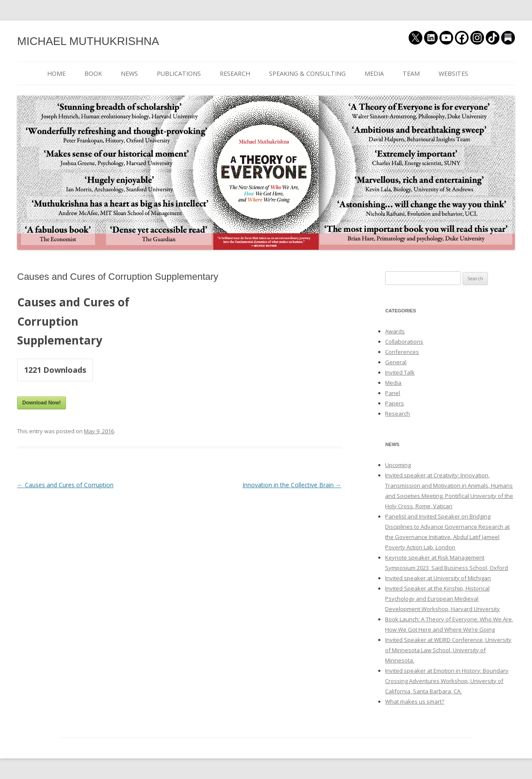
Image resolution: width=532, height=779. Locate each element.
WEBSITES (453, 73)
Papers (395, 403)
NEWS (129, 73)
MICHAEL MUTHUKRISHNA (88, 41)
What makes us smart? (415, 701)
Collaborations (404, 342)
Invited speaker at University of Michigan (438, 578)
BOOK (93, 73)
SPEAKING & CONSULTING (307, 73)
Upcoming (398, 465)
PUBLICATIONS (179, 73)
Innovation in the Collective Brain (292, 485)
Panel (393, 393)
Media (393, 383)
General (396, 362)
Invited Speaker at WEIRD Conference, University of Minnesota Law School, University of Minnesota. (448, 650)
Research (398, 413)
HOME (56, 73)
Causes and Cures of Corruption (65, 485)
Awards (395, 331)
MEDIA (374, 73)
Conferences (402, 352)
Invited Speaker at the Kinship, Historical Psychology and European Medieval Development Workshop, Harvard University (442, 599)
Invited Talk (400, 372)
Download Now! (42, 403)
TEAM (411, 73)
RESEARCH (235, 73)
